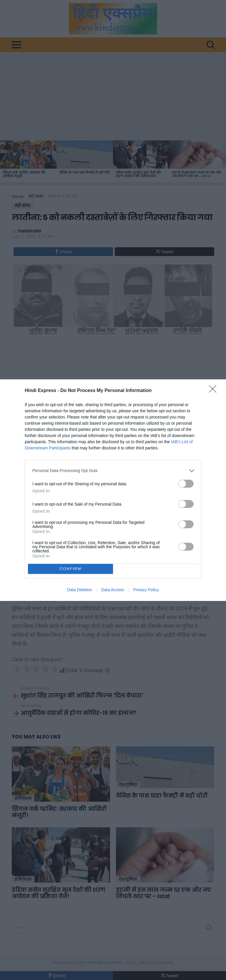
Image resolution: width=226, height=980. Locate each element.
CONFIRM (70, 569)
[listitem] (113, 471)
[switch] (186, 484)
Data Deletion (80, 590)
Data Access (113, 590)
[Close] (215, 391)
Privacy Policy (146, 590)
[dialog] (113, 490)
